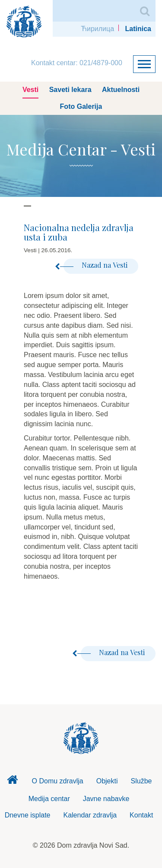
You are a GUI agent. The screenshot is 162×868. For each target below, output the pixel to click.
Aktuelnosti (121, 90)
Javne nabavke (106, 799)
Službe (141, 781)
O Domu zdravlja (58, 781)
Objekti (107, 781)
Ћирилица (97, 29)
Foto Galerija (81, 106)
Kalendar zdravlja (90, 815)
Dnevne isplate (28, 815)
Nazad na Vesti (95, 265)
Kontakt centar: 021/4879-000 (77, 63)
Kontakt (141, 815)
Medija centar (49, 799)
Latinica (138, 29)
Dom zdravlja (13, 782)
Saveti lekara (70, 90)
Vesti (30, 90)
